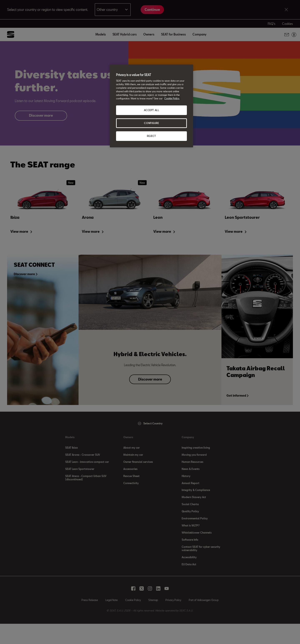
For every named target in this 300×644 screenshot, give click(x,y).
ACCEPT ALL (152, 110)
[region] (151, 106)
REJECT (151, 136)
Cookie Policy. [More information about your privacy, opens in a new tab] (172, 98)
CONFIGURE (151, 123)
